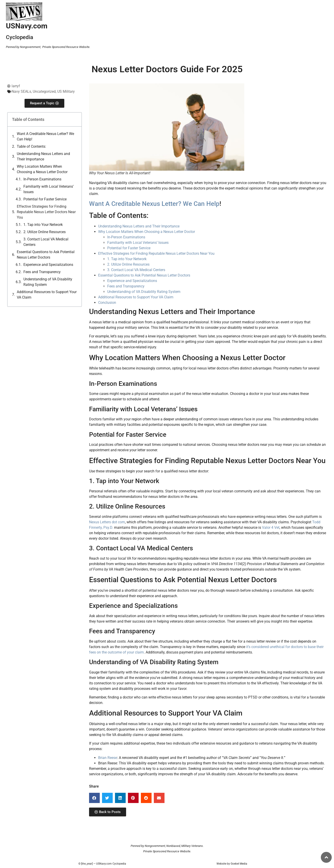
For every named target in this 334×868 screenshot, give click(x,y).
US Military (66, 91)
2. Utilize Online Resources (45, 232)
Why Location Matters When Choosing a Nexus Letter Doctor (42, 169)
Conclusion (107, 303)
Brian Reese (108, 758)
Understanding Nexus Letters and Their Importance (43, 156)
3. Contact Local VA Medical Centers (46, 242)
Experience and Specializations (48, 265)
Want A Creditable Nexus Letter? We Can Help (154, 204)
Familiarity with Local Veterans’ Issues (49, 189)
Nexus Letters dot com (107, 522)
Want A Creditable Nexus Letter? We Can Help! (45, 136)
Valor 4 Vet (271, 528)
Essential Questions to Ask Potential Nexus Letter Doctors (46, 255)
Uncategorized (44, 91)
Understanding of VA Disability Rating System (48, 282)
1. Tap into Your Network (43, 225)
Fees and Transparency (42, 272)
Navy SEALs (21, 91)
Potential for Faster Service (45, 199)
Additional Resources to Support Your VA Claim (47, 295)
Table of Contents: (31, 146)
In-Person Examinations (42, 179)
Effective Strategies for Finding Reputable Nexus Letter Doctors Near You (46, 212)
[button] (94, 798)
